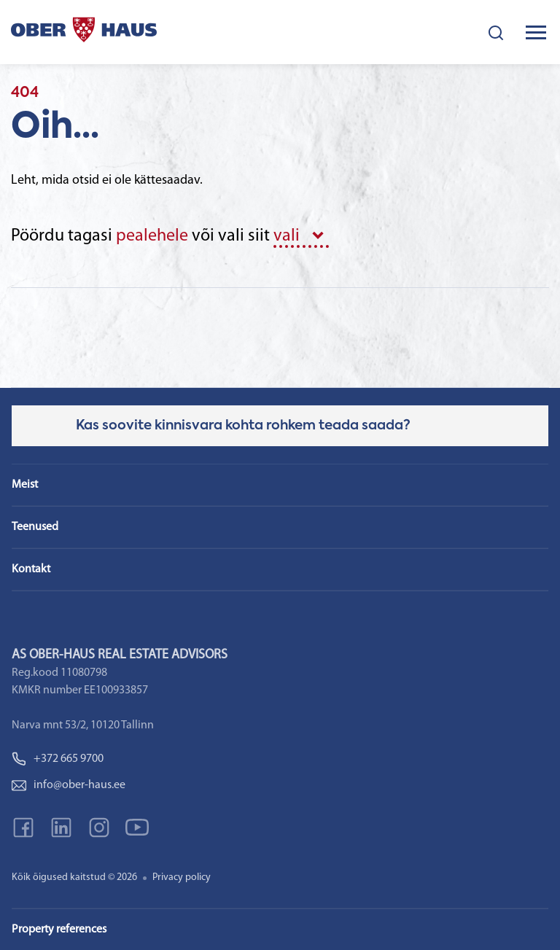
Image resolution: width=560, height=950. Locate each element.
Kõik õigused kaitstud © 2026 (74, 877)
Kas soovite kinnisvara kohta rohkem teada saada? (243, 426)
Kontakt (31, 569)
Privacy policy (182, 877)
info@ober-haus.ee (69, 785)
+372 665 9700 (58, 759)
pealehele (152, 236)
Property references (59, 930)
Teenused (35, 527)
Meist (25, 485)
